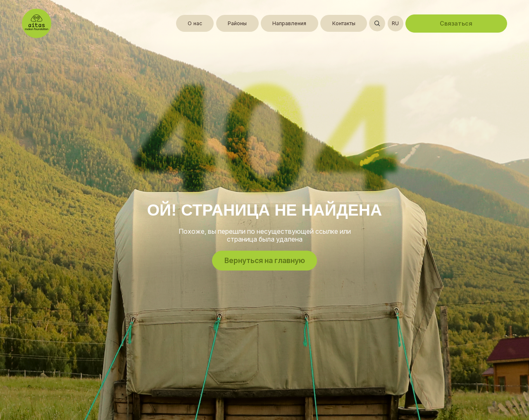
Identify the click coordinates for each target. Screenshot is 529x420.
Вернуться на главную (265, 260)
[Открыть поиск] (377, 23)
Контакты (344, 23)
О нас (195, 23)
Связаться (456, 23)
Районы (237, 23)
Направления (289, 23)
